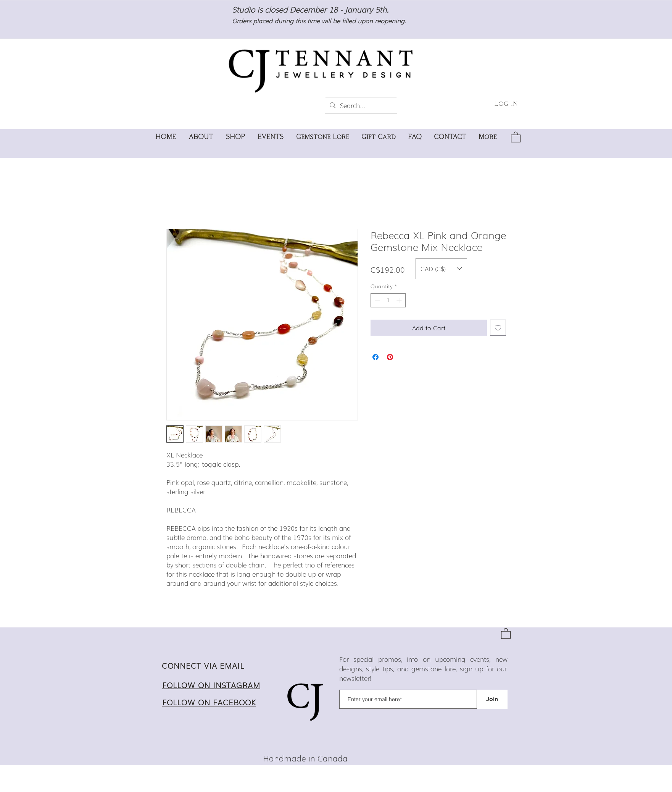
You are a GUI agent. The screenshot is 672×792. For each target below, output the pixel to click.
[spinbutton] (388, 300)
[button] (516, 137)
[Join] (492, 699)
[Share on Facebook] (375, 357)
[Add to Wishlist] (498, 328)
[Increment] (400, 300)
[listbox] (441, 269)
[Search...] (360, 105)
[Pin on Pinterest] (390, 357)
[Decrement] (376, 300)
